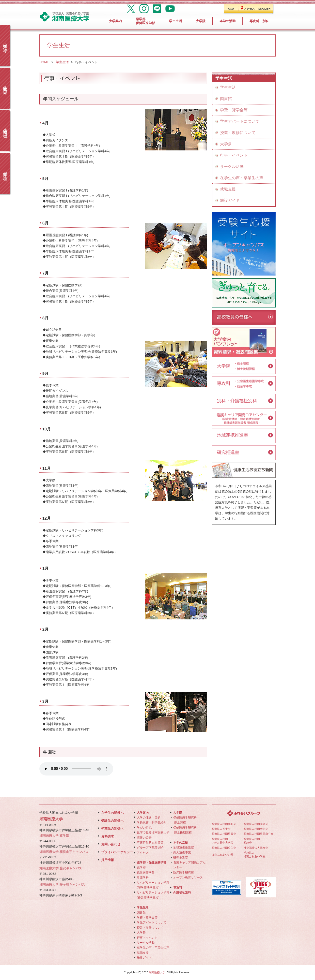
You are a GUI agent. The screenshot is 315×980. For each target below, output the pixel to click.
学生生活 (62, 62)
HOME (44, 62)
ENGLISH (264, 9)
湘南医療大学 (157, 972)
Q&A (231, 9)
